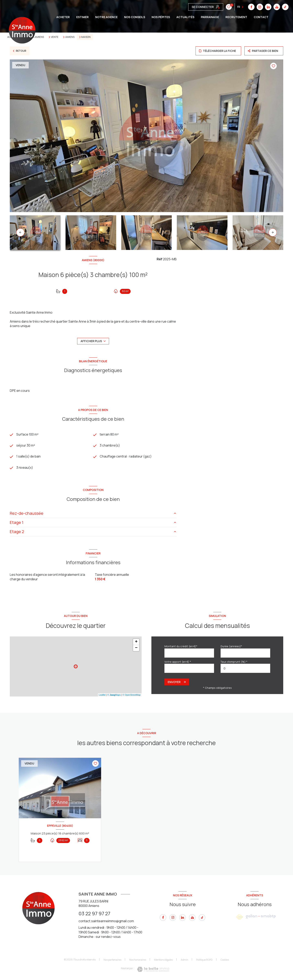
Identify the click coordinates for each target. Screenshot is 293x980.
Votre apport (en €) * (178, 662)
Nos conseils (135, 17)
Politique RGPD (204, 960)
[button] (273, 232)
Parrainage (210, 17)
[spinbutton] (245, 668)
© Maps (114, 695)
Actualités (185, 17)
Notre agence (106, 17)
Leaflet (102, 695)
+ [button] (136, 642)
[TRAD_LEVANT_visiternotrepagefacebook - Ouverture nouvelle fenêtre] (163, 918)
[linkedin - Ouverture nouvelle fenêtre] (183, 918)
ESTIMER (83, 17)
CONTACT (261, 17)
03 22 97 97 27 (94, 914)
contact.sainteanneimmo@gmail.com (106, 921)
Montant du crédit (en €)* (181, 646)
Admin (184, 960)
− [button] (136, 648)
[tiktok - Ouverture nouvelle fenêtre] (202, 918)
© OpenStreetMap (132, 695)
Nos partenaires (112, 960)
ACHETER (63, 17)
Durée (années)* (231, 646)
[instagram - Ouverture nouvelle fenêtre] (173, 918)
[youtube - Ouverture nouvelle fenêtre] (192, 918)
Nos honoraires (138, 960)
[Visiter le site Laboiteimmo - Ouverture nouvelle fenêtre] (153, 969)
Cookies (225, 960)
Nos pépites (161, 17)
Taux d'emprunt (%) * (234, 662)
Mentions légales (163, 960)
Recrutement (236, 17)
